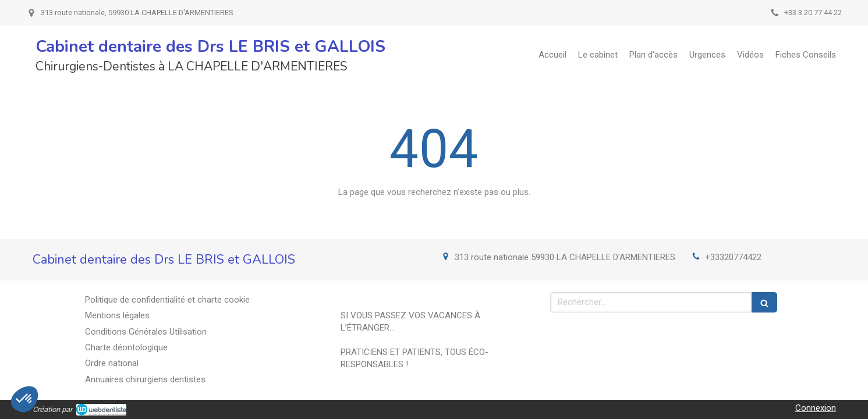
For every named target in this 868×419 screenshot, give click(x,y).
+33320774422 (733, 257)
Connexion (816, 408)
